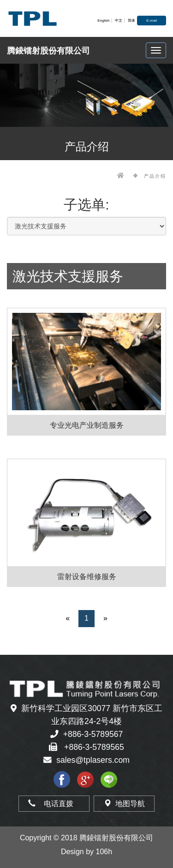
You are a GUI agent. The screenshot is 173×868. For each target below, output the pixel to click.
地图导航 (124, 804)
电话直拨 (54, 804)
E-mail (152, 21)
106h (104, 852)
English (103, 21)
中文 (119, 21)
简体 (131, 21)
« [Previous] (68, 618)
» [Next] (105, 618)
